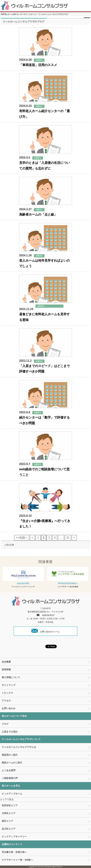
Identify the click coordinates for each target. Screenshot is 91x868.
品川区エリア (9, 829)
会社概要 (6, 662)
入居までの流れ (10, 732)
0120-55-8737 (46, 615)
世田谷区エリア (10, 805)
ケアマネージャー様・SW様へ (17, 860)
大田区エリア (9, 813)
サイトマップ (9, 685)
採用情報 (6, 669)
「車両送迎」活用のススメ (38, 65)
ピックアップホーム (12, 794)
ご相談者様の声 (10, 778)
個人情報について (11, 677)
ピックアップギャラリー (14, 836)
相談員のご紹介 (10, 755)
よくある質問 (9, 770)
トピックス (7, 693)
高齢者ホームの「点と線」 (38, 214)
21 (68, 538)
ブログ (5, 724)
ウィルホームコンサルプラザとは (19, 747)
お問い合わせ (9, 708)
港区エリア (7, 821)
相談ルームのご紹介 (12, 763)
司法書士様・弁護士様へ (14, 852)
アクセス (6, 701)
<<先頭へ (22, 538)
